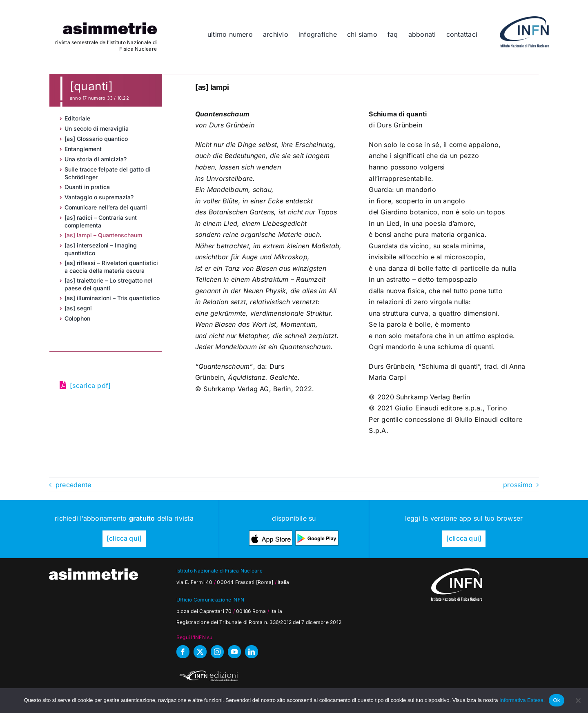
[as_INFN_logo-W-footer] (457, 572)
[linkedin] (252, 652)
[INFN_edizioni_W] (207, 672)
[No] (578, 700)
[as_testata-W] (94, 572)
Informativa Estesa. (522, 700)
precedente (73, 485)
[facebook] (183, 652)
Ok (556, 700)
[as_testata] (110, 26)
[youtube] (234, 652)
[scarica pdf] (90, 385)
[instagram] (217, 652)
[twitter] (200, 652)
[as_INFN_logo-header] (524, 20)
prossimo (518, 485)
